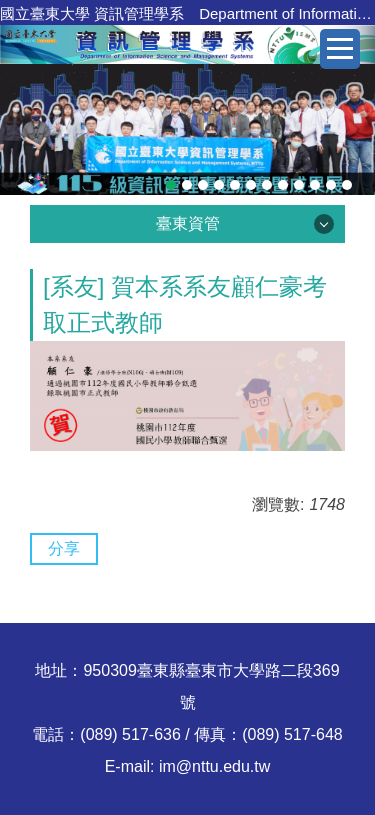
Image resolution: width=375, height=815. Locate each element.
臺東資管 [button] (188, 223)
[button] (25, 129)
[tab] (171, 185)
